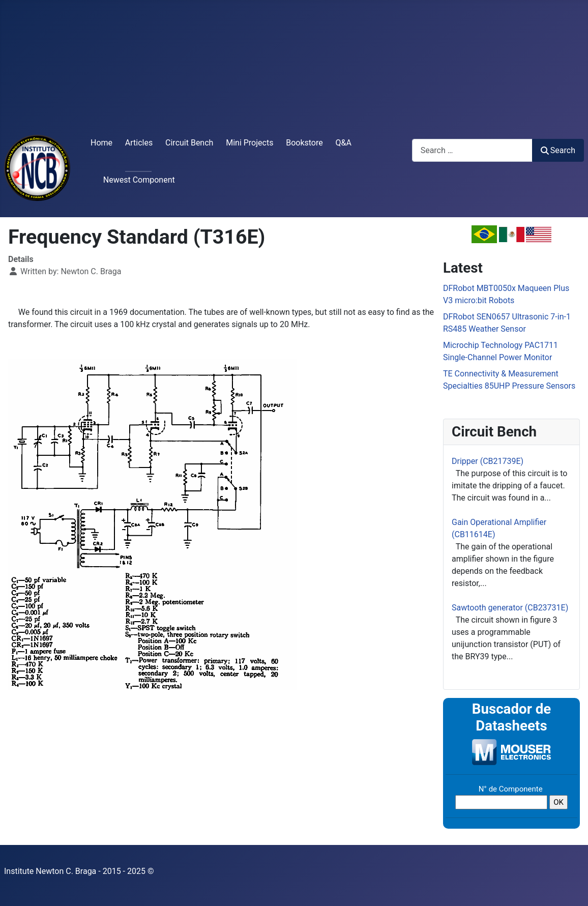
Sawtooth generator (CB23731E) (510, 608)
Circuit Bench (189, 143)
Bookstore (304, 143)
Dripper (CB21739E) (488, 461)
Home (101, 143)
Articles (139, 143)
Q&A (344, 143)
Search (558, 150)
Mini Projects (249, 143)
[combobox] (472, 150)
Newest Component (139, 180)
